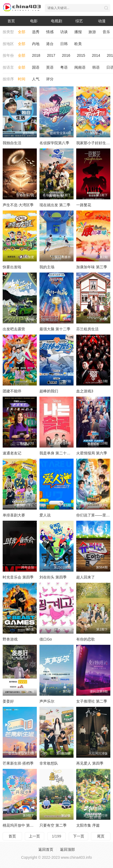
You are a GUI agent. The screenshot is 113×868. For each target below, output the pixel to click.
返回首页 (46, 849)
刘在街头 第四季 (53, 577)
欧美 (78, 44)
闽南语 (80, 67)
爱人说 (45, 515)
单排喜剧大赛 (14, 515)
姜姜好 (8, 701)
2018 (36, 55)
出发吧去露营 (14, 329)
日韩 (64, 44)
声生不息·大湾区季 (18, 205)
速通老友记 (12, 453)
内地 (36, 44)
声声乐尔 (47, 701)
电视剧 (57, 21)
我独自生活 (12, 143)
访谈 (64, 32)
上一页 (34, 836)
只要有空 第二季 (53, 825)
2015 (81, 55)
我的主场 (47, 267)
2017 (51, 55)
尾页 (101, 836)
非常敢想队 (49, 763)
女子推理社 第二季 (92, 701)
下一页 (79, 836)
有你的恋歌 (86, 639)
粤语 (64, 67)
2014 (96, 55)
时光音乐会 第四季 (18, 577)
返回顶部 (67, 849)
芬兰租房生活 (87, 329)
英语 (50, 67)
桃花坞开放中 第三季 (20, 825)
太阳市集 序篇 (88, 825)
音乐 (106, 32)
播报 (78, 32)
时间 (22, 79)
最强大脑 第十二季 (55, 329)
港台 (50, 44)
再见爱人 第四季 (90, 763)
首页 (11, 21)
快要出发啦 (12, 267)
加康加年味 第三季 (92, 267)
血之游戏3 (85, 391)
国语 (36, 67)
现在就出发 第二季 (55, 205)
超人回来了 (86, 577)
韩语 (96, 67)
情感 (50, 32)
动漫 (102, 21)
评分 (50, 79)
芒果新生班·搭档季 (18, 763)
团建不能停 (12, 391)
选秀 (36, 32)
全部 (22, 32)
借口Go (46, 639)
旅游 (92, 32)
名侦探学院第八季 (54, 143)
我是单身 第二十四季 (57, 453)
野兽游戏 (10, 639)
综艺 (79, 21)
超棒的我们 (49, 391)
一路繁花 (84, 205)
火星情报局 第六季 (92, 453)
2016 (66, 55)
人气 (36, 79)
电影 (34, 21)
